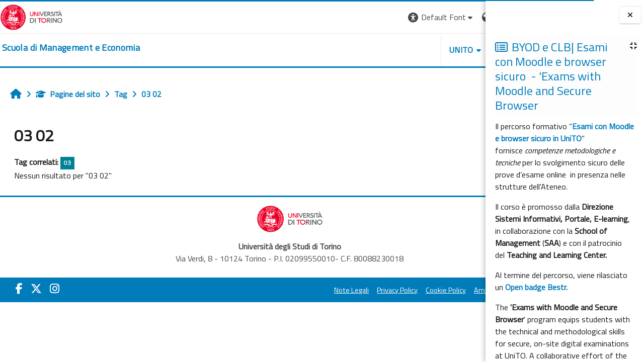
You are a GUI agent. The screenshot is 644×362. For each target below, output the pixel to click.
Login (468, 17)
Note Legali (258, 290)
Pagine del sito (68, 94)
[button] (347, 17)
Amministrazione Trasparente (427, 290)
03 (67, 163)
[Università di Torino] (31, 16)
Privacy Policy (304, 290)
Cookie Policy (352, 290)
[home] (71, 48)
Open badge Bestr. (536, 287)
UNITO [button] (368, 50)
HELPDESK (425, 50)
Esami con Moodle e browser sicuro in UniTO (565, 132)
